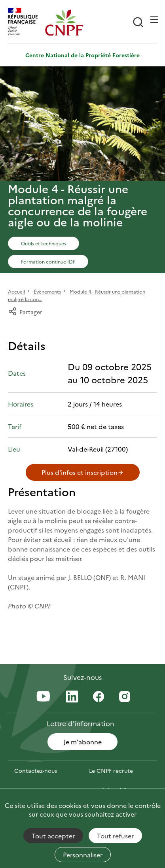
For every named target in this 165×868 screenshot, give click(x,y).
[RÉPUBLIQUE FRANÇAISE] (27, 23)
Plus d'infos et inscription (83, 472)
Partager (25, 312)
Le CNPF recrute (111, 770)
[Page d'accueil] (64, 23)
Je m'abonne (83, 742)
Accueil (16, 291)
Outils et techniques (44, 243)
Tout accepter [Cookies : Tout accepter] (53, 836)
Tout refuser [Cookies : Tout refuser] (115, 836)
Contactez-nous (36, 770)
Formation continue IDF (48, 261)
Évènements (47, 291)
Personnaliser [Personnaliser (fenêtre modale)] (83, 855)
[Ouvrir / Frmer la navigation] (154, 19)
